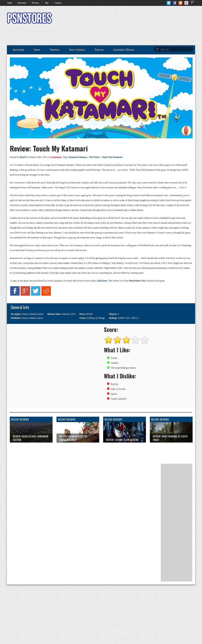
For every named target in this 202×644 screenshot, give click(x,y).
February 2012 (69, 314)
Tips (47, 3)
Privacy (35, 3)
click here (102, 281)
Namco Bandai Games (33, 314)
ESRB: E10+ (124, 318)
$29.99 (89, 314)
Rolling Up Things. (96, 318)
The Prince (95, 157)
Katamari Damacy (78, 157)
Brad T (23, 157)
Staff (10, 3)
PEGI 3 (135, 318)
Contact (58, 3)
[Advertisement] (124, 19)
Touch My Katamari (112, 157)
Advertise (22, 3)
